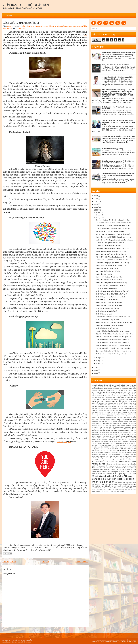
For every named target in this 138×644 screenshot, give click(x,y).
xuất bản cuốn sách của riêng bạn (115, 471)
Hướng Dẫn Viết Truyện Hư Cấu (105, 420)
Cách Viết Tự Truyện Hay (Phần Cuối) (108, 308)
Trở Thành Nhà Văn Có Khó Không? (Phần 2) (111, 286)
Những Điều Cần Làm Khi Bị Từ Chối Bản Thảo (111, 266)
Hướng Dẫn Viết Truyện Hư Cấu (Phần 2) (109, 303)
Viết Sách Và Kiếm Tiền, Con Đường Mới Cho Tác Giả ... (114, 257)
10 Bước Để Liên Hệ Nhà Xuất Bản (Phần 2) (110, 243)
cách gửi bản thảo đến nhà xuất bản (102, 399)
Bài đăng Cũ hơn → (82, 562)
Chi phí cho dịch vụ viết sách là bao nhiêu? (119, 405)
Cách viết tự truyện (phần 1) (21, 23)
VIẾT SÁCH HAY (117, 468)
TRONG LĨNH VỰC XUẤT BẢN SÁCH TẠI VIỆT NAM (118, 136)
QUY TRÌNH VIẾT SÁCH (109, 451)
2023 (96, 196)
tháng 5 (99, 215)
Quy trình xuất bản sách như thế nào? (108, 271)
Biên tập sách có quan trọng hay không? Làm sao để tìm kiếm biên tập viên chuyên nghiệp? (114, 391)
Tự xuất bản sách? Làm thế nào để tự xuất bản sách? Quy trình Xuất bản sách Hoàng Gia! (117, 78)
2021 (96, 201)
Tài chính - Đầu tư (131, 642)
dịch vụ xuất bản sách (119, 409)
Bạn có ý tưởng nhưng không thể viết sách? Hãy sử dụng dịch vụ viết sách (114, 388)
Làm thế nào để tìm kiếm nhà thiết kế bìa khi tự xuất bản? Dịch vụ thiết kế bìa (114, 438)
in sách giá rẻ (120, 422)
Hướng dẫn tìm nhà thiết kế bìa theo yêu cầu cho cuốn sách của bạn (116, 416)
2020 (96, 204)
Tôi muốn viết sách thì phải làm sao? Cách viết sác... (113, 348)
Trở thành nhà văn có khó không (116, 464)
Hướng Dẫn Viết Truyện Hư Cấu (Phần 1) (109, 305)
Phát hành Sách (111, 640)
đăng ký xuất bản (129, 410)
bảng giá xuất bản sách (99, 390)
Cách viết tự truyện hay (100, 403)
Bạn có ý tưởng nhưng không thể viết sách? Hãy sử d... (114, 234)
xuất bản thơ (120, 492)
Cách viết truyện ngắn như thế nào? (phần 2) (111, 297)
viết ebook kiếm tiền (102, 466)
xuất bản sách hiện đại (115, 484)
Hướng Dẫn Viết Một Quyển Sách (107, 268)
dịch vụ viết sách (106, 409)
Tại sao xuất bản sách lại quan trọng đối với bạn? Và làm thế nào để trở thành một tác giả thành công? (118, 175)
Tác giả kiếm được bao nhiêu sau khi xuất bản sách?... (114, 223)
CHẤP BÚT (101, 405)
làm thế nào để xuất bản (101, 440)
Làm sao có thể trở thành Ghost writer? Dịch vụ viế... (113, 226)
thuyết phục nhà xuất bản (106, 458)
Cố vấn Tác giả (95, 642)
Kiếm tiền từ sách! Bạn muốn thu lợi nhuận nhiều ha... (113, 345)
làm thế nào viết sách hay (116, 440)
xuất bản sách (108, 473)
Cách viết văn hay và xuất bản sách (118, 403)
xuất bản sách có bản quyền (100, 484)
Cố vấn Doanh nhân (105, 642)
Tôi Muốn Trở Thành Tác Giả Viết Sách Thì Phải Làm (120, 460)
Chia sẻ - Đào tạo (120, 640)
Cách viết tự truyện (28, 26)
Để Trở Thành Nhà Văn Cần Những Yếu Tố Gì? (111, 251)
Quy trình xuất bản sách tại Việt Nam (121, 453)
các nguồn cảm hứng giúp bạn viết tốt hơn (116, 396)
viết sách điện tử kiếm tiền (104, 468)
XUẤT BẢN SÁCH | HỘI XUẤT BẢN (26, 5)
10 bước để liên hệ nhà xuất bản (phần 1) (109, 246)
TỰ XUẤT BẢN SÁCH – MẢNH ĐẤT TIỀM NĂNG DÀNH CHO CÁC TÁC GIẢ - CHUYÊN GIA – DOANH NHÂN (118, 123)
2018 (96, 210)
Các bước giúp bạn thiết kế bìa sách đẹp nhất (120, 394)
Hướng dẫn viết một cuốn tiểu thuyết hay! (115, 65)
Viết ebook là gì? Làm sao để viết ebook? (110, 231)
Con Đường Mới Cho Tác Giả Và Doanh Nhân (118, 407)
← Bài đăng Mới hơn (9, 562)
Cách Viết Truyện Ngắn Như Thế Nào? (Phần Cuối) (112, 291)
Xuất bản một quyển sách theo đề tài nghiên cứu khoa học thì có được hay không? (118, 162)
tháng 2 (99, 361)
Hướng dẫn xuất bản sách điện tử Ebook (109, 280)
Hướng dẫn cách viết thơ (104, 274)
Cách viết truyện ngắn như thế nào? (108, 300)
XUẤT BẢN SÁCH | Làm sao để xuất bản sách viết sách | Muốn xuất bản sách (114, 479)
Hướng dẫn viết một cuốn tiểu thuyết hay (106, 418)
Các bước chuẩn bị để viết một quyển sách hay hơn (113, 220)
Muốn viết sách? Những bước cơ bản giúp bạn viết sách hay (112, 442)
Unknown (10, 26)
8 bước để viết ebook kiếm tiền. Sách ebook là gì (117, 387)
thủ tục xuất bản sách (127, 456)
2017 (96, 367)
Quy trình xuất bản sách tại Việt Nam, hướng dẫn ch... (113, 351)
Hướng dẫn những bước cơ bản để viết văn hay (111, 283)
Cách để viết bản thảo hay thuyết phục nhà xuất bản (113, 229)
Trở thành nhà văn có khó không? (107, 288)
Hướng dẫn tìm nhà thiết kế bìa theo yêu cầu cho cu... (114, 237)
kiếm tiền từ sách (130, 422)
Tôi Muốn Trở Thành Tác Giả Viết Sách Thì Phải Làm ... (113, 317)
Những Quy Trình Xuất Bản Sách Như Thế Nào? (111, 254)
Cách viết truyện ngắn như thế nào (112, 401)
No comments (20, 28)
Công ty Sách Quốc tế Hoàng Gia (22, 642)
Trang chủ (8, 15)
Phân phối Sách (101, 640)
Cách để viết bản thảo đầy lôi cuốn (107, 320)
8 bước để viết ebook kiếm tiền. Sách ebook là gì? (119, 53)
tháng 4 (99, 218)
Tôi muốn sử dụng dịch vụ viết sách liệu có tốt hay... (113, 263)
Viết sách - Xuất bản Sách (119, 642)
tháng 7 (99, 212)
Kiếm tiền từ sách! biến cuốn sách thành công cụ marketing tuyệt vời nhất (114, 424)
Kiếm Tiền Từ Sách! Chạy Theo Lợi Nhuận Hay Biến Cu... (114, 334)
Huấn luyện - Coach (131, 640)
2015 (96, 373)
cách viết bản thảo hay (120, 399)
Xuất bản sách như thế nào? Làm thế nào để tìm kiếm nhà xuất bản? (114, 487)
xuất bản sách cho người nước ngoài (125, 482)
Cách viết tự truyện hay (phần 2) (112, 149)
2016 (96, 370)
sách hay (111, 454)
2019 (96, 207)
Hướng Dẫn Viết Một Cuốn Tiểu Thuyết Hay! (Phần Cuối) (114, 323)
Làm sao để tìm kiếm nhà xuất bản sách (48, 26)
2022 (96, 199)
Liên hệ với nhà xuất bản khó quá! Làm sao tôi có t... (113, 248)
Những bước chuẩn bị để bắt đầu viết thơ (110, 277)
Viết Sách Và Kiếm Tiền (126, 470)
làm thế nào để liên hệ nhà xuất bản (121, 436)
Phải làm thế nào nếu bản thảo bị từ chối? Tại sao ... (113, 331)
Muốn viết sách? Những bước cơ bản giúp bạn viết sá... (114, 240)
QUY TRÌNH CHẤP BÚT (118, 449)
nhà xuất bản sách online (105, 443)
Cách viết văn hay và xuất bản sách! (108, 328)
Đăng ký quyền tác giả (117, 410)
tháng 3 (99, 358)
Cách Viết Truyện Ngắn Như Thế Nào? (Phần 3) (111, 294)
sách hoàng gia (118, 454)
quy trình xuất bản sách (125, 451)
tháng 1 (99, 364)
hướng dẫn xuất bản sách (125, 420)
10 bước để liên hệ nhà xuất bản (103, 385)
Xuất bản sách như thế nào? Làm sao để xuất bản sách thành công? (114, 485)
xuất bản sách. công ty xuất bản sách (106, 492)
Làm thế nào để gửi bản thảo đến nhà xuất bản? (112, 260)
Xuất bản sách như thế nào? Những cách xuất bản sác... (115, 354)
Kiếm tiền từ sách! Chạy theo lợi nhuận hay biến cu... (113, 340)
